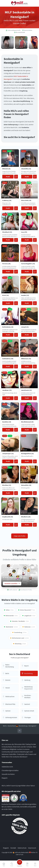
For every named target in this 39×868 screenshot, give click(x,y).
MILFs (5, 726)
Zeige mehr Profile (19, 536)
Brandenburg (23, 726)
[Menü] (35, 865)
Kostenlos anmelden (12, 584)
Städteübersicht (7, 767)
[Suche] (12, 865)
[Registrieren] (19, 865)
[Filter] (27, 865)
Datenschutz (22, 848)
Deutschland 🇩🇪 (13, 726)
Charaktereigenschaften (10, 770)
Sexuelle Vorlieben (8, 774)
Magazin (5, 778)
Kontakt (13, 848)
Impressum (32, 848)
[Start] (4, 865)
